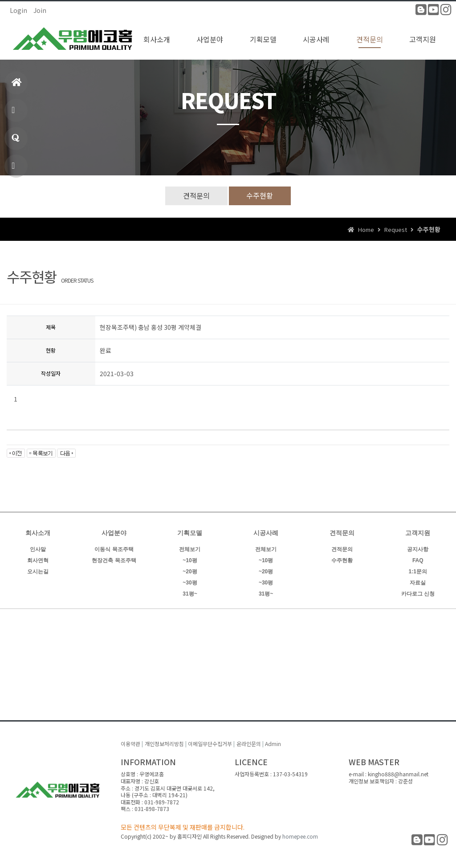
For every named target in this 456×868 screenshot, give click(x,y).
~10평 (190, 560)
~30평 (190, 583)
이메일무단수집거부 (210, 744)
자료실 (418, 583)
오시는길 (38, 572)
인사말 (38, 549)
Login (18, 10)
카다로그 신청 (418, 594)
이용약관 (130, 744)
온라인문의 (249, 744)
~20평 (190, 572)
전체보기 (190, 549)
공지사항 (418, 549)
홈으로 (17, 86)
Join (40, 10)
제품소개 (14, 114)
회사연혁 (38, 560)
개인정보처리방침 (164, 744)
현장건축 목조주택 (114, 560)
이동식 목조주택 (114, 549)
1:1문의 (16, 142)
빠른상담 (14, 169)
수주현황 (260, 195)
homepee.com (300, 836)
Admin (273, 744)
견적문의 (196, 195)
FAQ (418, 560)
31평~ (190, 594)
